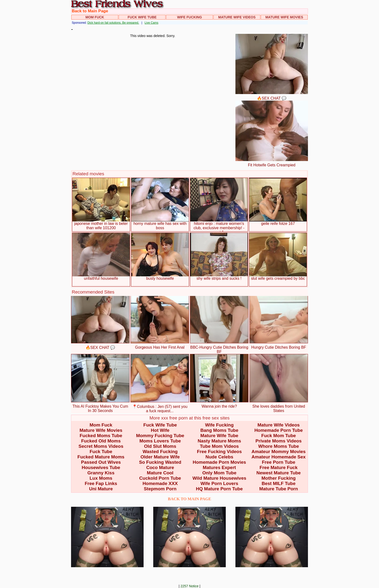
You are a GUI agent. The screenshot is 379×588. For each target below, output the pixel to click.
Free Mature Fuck (279, 467)
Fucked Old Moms (101, 441)
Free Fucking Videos (219, 452)
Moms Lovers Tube (160, 441)
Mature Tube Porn (278, 489)
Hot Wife (160, 430)
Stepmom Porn (160, 489)
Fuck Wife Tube (142, 17)
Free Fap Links (101, 483)
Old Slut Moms (160, 446)
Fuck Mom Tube (279, 436)
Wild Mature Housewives (219, 478)
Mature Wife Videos (237, 17)
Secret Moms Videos (101, 446)
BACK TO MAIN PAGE (190, 499)
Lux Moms (101, 478)
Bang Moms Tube (219, 430)
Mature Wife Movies (284, 17)
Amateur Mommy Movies (279, 452)
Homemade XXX (160, 483)
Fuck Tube (101, 452)
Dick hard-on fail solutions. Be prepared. (113, 23)
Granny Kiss (101, 473)
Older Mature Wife (160, 457)
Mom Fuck (95, 17)
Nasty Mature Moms (219, 441)
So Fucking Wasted (160, 462)
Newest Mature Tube (279, 473)
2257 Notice (190, 586)
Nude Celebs (219, 457)
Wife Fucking (190, 17)
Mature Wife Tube (219, 436)
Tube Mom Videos (219, 446)
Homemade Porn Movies (219, 462)
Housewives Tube (101, 467)
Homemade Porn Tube (278, 430)
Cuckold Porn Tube (160, 478)
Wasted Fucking (160, 452)
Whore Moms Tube (279, 446)
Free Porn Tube (279, 462)
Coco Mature (160, 467)
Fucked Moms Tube (101, 436)
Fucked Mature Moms (101, 457)
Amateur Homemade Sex (279, 457)
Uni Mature (101, 489)
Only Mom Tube (219, 473)
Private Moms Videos (279, 441)
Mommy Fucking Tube (160, 436)
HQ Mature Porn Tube (219, 489)
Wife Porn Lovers (219, 483)
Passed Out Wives (101, 462)
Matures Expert (219, 467)
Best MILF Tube (278, 483)
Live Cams (151, 23)
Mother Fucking (279, 478)
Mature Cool (160, 473)
